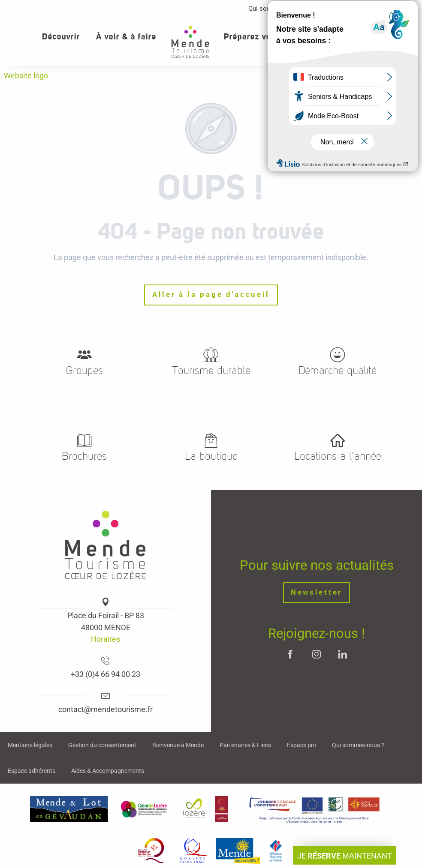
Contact (381, 9)
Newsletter (316, 592)
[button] (387, 37)
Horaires (105, 639)
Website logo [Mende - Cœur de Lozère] (26, 76)
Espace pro (337, 9)
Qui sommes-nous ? (277, 9)
